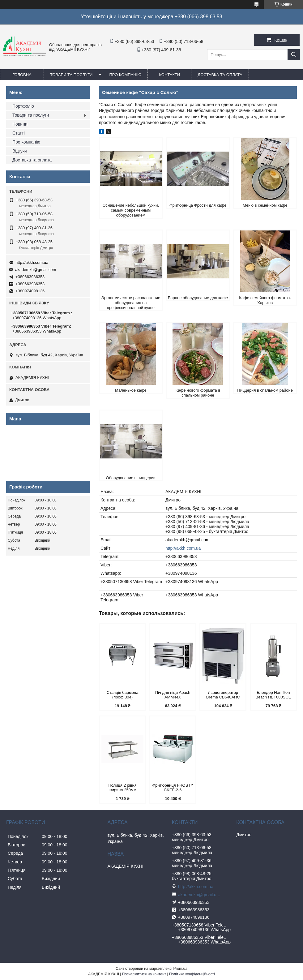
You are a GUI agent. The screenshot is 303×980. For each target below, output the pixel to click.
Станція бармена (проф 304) (123, 695)
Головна (22, 75)
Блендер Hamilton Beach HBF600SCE (273, 695)
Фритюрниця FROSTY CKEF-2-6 (173, 788)
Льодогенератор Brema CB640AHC (223, 695)
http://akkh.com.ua (183, 548)
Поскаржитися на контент (144, 974)
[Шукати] (294, 55)
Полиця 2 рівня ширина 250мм (122, 788)
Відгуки (20, 151)
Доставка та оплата (220, 75)
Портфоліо (23, 106)
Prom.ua (180, 969)
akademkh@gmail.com (188, 540)
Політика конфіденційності (192, 974)
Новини (20, 124)
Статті (19, 133)
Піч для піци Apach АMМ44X (173, 695)
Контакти (169, 75)
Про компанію (125, 75)
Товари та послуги (71, 75)
